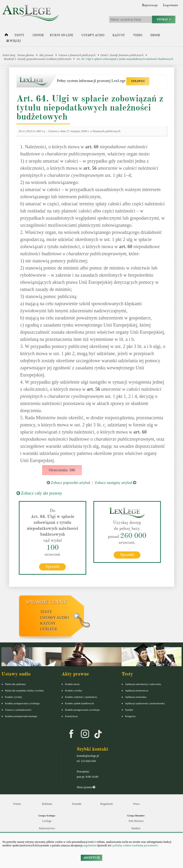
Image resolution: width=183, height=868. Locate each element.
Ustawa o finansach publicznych (77, 55)
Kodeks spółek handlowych (80, 703)
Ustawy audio (93, 35)
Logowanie (170, 5)
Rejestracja (150, 5)
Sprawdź (53, 566)
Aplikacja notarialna (136, 697)
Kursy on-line (61, 35)
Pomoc (17, 804)
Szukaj (164, 19)
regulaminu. (90, 845)
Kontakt (77, 804)
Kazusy (119, 35)
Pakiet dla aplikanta (15, 684)
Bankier (136, 828)
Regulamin (107, 804)
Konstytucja (71, 716)
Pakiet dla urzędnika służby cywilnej (24, 690)
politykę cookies (122, 845)
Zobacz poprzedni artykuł (68, 483)
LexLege (49, 629)
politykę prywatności (146, 845)
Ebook (155, 35)
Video (138, 35)
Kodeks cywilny (14, 697)
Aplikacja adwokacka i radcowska (143, 684)
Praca (136, 804)
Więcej (14, 41)
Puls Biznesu (136, 821)
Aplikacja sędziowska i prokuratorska (145, 703)
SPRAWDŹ (138, 81)
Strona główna (26, 55)
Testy (19, 35)
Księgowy (130, 716)
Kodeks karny (72, 684)
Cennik (38, 35)
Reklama (47, 804)
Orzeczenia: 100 (62, 470)
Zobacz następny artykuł (115, 483)
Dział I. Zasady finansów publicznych (122, 55)
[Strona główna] (6, 36)
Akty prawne (46, 55)
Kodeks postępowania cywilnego (22, 703)
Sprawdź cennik (47, 602)
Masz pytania (86, 787)
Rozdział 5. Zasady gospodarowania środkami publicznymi (38, 59)
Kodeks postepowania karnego (21, 716)
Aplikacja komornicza (137, 690)
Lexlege (47, 821)
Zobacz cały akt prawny (39, 493)
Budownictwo (47, 828)
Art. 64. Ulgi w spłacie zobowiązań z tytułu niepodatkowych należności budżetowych (125, 59)
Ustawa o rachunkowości (18, 709)
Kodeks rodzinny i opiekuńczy (81, 697)
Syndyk (129, 709)
